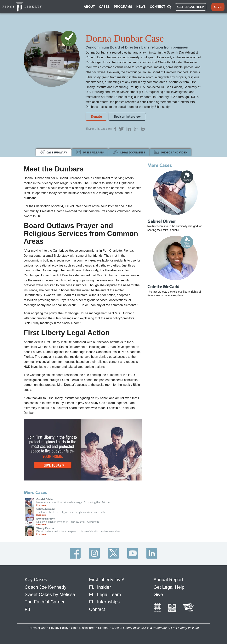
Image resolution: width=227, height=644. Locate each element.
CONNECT (158, 6)
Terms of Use (37, 627)
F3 (27, 609)
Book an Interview (127, 116)
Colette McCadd (163, 286)
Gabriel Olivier (162, 221)
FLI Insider (100, 587)
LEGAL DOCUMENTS (129, 152)
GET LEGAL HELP (190, 7)
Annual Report (168, 579)
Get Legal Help (169, 587)
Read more (41, 505)
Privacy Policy (59, 627)
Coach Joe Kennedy (46, 587)
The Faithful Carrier (45, 602)
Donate (96, 116)
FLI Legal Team (105, 594)
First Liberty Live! (107, 579)
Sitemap (104, 627)
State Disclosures (83, 627)
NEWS (141, 6)
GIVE (218, 7)
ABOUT (89, 6)
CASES (104, 6)
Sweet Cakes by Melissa (50, 594)
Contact (97, 609)
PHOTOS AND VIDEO (170, 152)
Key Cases (36, 579)
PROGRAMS (123, 6)
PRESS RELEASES (90, 152)
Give (158, 594)
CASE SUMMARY (54, 152)
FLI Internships (104, 602)
